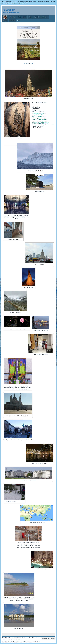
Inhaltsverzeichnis (28, 63)
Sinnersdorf (45, 17)
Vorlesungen (12, 17)
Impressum (12, 21)
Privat (19, 21)
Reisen (25, 17)
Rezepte (5, 21)
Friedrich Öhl (9, 10)
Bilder (30, 17)
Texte (19, 17)
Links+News (37, 17)
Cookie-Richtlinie (37, 642)
